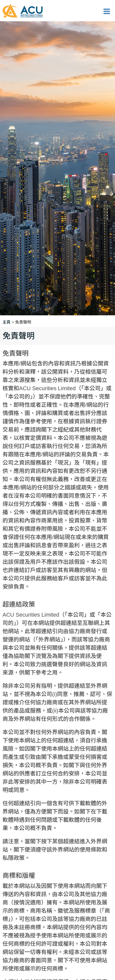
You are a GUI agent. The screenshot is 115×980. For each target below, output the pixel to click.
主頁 (7, 322)
